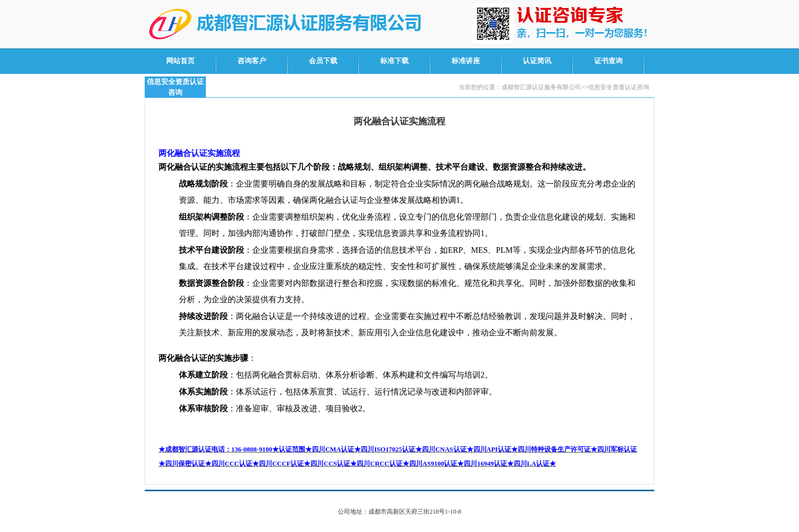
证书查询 (608, 61)
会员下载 (323, 61)
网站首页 (180, 61)
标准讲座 (466, 61)
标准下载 (394, 61)
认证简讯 (537, 61)
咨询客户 (252, 61)
